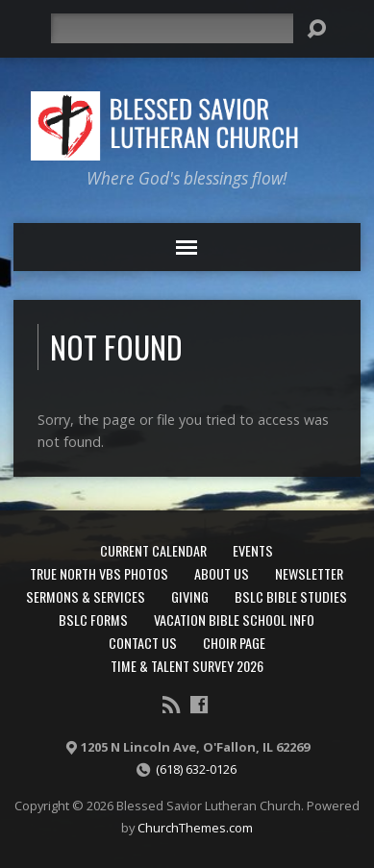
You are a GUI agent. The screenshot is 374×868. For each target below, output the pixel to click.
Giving (190, 596)
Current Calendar (153, 550)
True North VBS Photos (99, 573)
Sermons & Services (86, 596)
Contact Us (143, 643)
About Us (222, 573)
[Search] (172, 28)
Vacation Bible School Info (234, 620)
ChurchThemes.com (195, 828)
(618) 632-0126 (196, 769)
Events (253, 550)
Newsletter (309, 573)
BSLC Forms (93, 620)
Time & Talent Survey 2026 (187, 666)
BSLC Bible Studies (291, 596)
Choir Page (234, 643)
